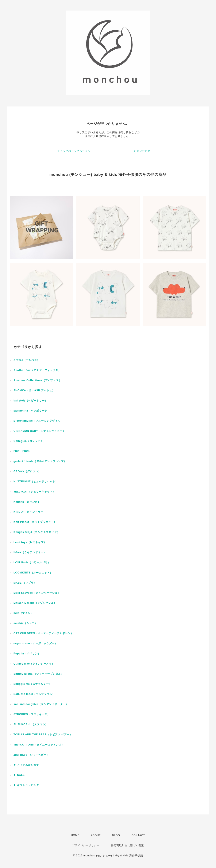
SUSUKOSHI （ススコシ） (31, 724)
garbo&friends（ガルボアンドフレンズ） (40, 461)
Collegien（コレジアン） (30, 441)
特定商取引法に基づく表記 (127, 845)
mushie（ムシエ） (25, 623)
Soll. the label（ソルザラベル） (34, 694)
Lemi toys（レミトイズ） (30, 542)
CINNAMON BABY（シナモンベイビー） (39, 431)
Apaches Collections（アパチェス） (38, 380)
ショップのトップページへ (74, 151)
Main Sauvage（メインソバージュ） (37, 593)
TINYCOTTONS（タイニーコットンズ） (39, 745)
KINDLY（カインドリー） (30, 512)
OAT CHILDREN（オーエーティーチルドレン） (43, 633)
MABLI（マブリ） (25, 583)
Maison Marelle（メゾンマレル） (35, 603)
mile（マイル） (23, 613)
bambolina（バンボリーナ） (32, 411)
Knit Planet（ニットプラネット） (35, 522)
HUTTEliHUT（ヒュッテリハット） (36, 482)
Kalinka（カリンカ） (27, 502)
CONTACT (138, 835)
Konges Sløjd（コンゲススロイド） (37, 532)
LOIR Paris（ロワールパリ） (32, 563)
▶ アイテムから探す (26, 765)
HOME (75, 835)
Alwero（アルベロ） (27, 360)
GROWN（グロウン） (27, 471)
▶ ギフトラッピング (26, 785)
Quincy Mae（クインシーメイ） (34, 664)
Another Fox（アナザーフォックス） (37, 370)
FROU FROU (22, 451)
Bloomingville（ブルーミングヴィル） (38, 421)
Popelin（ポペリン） (27, 654)
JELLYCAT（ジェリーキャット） (34, 492)
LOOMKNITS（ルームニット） (33, 573)
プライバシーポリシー (86, 845)
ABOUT (96, 835)
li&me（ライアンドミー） (30, 552)
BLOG (116, 835)
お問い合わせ (142, 151)
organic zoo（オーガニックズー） (35, 643)
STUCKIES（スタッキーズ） (32, 714)
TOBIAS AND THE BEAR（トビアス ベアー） (43, 735)
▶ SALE (19, 775)
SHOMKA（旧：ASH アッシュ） (34, 390)
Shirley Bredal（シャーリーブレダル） (39, 674)
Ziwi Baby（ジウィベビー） (31, 755)
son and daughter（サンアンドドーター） (41, 704)
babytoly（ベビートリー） (30, 401)
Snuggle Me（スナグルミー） (33, 684)
